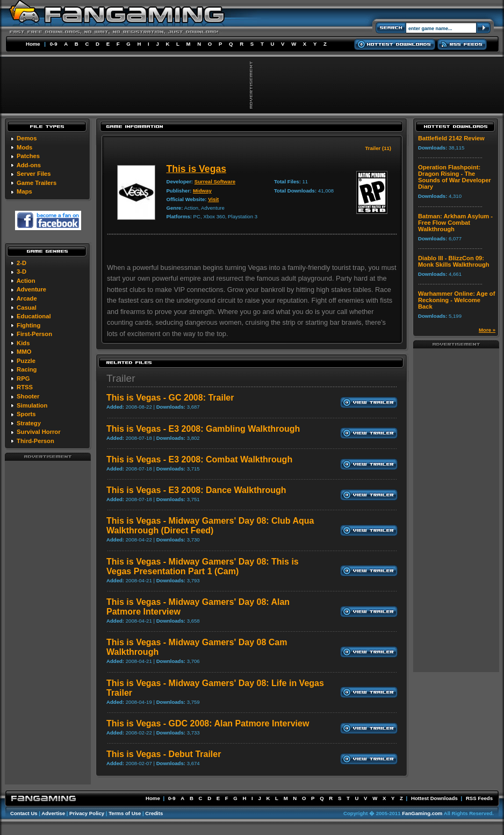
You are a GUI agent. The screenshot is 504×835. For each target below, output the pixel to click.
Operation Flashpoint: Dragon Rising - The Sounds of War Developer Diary (455, 177)
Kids (23, 343)
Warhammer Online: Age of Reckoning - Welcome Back (456, 300)
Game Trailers (37, 183)
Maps (24, 191)
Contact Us (24, 813)
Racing (27, 369)
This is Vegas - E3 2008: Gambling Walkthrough (203, 429)
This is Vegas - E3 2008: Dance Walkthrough (196, 490)
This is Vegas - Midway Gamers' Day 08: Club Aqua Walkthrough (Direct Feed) (210, 526)
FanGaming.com (422, 813)
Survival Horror (38, 432)
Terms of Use (125, 813)
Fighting (28, 325)
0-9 (54, 44)
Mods (24, 147)
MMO (24, 352)
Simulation (32, 405)
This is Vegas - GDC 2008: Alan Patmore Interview (208, 723)
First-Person (34, 334)
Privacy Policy (87, 813)
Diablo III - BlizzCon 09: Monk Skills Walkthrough (454, 261)
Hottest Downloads (434, 798)
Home (33, 44)
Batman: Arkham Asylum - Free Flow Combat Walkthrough (455, 223)
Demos (27, 138)
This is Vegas (196, 169)
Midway (202, 191)
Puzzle (26, 361)
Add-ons (29, 165)
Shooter (28, 396)
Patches (28, 156)
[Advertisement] (48, 622)
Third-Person (35, 441)
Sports (26, 414)
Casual (27, 308)
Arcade (27, 298)
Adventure (31, 289)
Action (26, 281)
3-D (21, 272)
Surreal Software (215, 181)
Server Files (34, 174)
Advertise (53, 813)
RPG (23, 379)
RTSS (25, 387)
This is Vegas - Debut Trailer (164, 754)
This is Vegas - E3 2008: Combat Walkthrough (199, 459)
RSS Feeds (479, 798)
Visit (213, 199)
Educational (34, 316)
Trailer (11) (378, 148)
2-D (21, 263)
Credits (154, 813)
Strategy (29, 423)
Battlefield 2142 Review (451, 138)
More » (487, 330)
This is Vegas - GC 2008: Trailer (170, 398)
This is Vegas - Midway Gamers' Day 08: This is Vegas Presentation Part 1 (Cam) (203, 566)
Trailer (121, 378)
